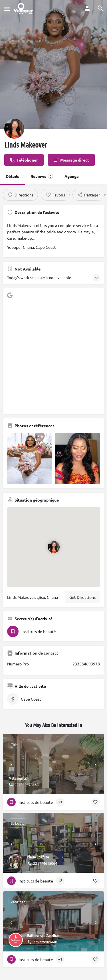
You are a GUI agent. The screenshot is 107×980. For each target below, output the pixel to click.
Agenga (72, 176)
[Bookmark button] (95, 802)
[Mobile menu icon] (7, 9)
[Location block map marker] (54, 547)
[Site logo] (24, 9)
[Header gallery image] (53, 64)
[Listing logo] (14, 129)
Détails (12, 176)
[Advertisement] (53, 356)
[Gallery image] (30, 458)
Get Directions (82, 597)
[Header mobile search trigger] (100, 8)
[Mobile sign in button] (87, 8)
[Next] (96, 765)
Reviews (42, 176)
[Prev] (11, 765)
